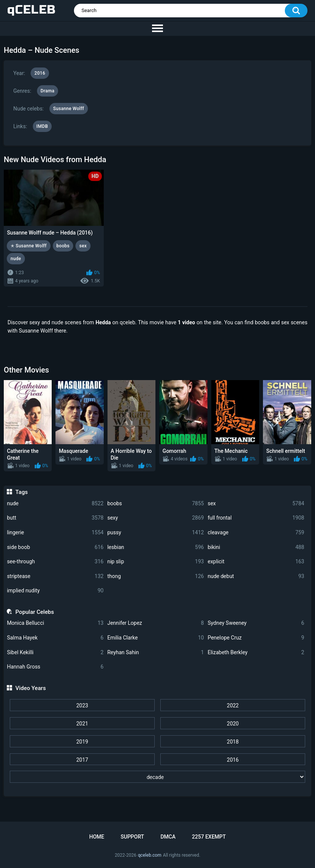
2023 (82, 705)
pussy (155, 533)
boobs (155, 504)
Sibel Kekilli (55, 653)
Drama (48, 91)
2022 (233, 705)
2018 (233, 742)
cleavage (256, 533)
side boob (55, 547)
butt (55, 518)
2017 (82, 760)
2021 (82, 724)
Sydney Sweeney (256, 623)
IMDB (42, 126)
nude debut (256, 576)
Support (132, 837)
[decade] (157, 777)
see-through (55, 562)
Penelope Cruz (256, 638)
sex (256, 504)
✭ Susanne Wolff (29, 246)
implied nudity (55, 591)
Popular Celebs (35, 612)
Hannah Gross (55, 667)
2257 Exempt (209, 837)
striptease (55, 576)
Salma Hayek (55, 638)
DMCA (168, 837)
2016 (233, 760)
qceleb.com (149, 855)
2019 (82, 742)
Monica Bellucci (55, 623)
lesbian (155, 547)
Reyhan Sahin (155, 653)
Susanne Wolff (69, 109)
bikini (256, 547)
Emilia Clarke (155, 638)
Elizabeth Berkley (256, 653)
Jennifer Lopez (155, 623)
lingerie (55, 533)
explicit (256, 562)
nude (55, 504)
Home (97, 837)
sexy (155, 518)
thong (155, 576)
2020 (233, 724)
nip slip (155, 562)
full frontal (256, 518)
